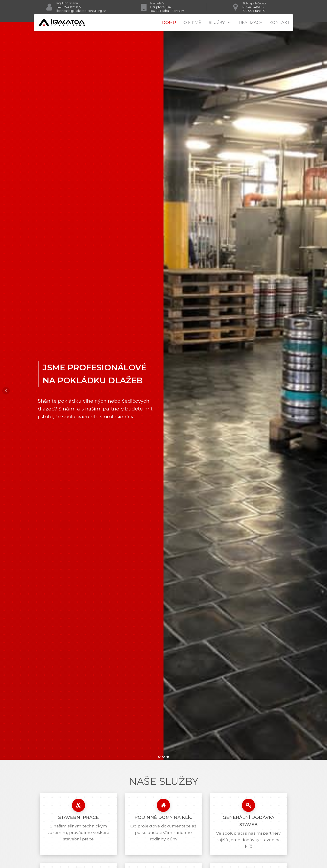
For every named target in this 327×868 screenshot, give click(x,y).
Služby (220, 22)
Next (321, 391)
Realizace (251, 22)
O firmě (192, 22)
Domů (169, 22)
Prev (6, 391)
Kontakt (280, 22)
